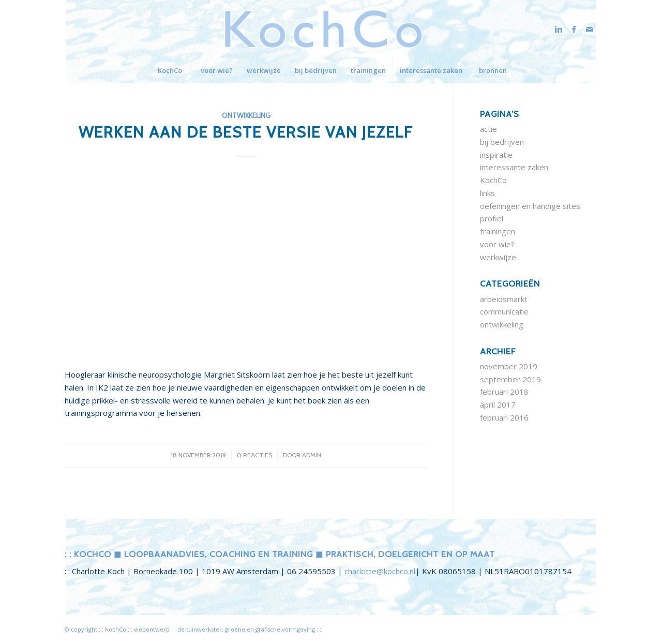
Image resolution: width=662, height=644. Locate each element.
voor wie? (497, 244)
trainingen (498, 231)
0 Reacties (254, 455)
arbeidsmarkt (504, 299)
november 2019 (509, 366)
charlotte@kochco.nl (380, 571)
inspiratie (496, 155)
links (487, 193)
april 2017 (498, 405)
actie (488, 129)
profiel (492, 218)
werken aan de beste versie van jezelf (246, 132)
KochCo (493, 180)
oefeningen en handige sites (530, 206)
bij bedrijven (502, 142)
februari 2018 (504, 392)
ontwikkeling (246, 115)
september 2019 (510, 379)
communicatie (504, 311)
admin (312, 455)
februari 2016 (504, 417)
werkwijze (498, 257)
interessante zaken (514, 167)
